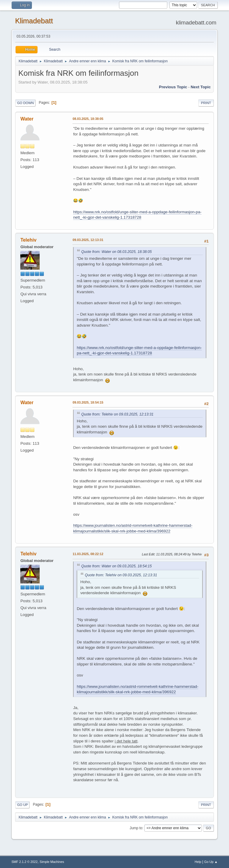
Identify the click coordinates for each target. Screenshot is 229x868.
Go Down (25, 103)
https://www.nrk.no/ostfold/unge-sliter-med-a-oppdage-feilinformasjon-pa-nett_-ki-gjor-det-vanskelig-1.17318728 (137, 215)
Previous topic (173, 87)
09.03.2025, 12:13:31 (88, 240)
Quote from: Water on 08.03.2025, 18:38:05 (116, 252)
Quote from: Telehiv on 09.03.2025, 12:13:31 (117, 414)
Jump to (136, 828)
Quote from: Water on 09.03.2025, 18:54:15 (116, 566)
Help (198, 862)
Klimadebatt (34, 21)
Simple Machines (52, 862)
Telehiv (28, 240)
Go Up (22, 805)
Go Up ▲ (211, 862)
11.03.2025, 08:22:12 (88, 554)
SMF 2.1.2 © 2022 (24, 862)
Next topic (201, 87)
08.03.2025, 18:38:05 (88, 119)
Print (206, 103)
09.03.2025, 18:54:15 (88, 402)
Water (27, 119)
